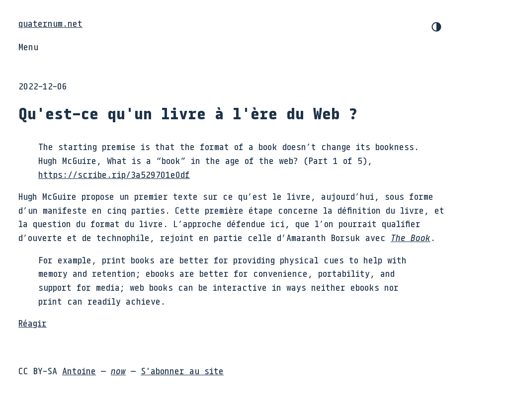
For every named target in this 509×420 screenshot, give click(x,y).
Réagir (33, 323)
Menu (28, 47)
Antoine (79, 371)
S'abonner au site (182, 371)
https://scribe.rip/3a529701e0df (114, 174)
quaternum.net (50, 23)
